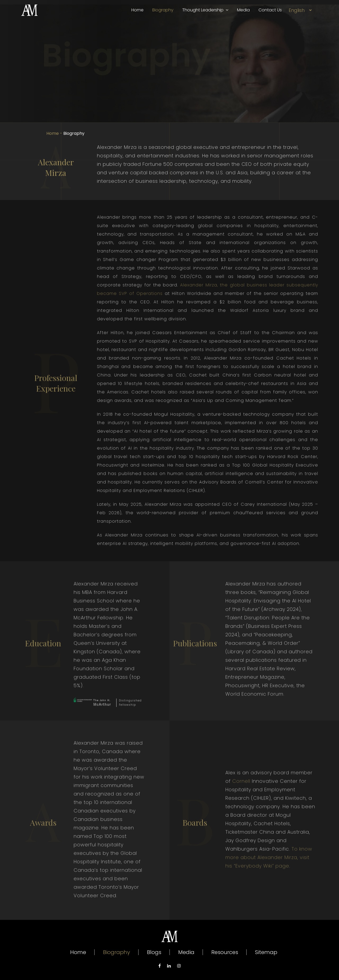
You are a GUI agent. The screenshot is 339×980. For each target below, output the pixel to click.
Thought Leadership (205, 10)
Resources (225, 952)
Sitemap (266, 952)
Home (137, 10)
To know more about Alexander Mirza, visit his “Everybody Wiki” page (269, 872)
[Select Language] (300, 10)
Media (243, 10)
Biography (163, 10)
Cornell (241, 795)
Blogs (154, 952)
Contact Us (270, 10)
